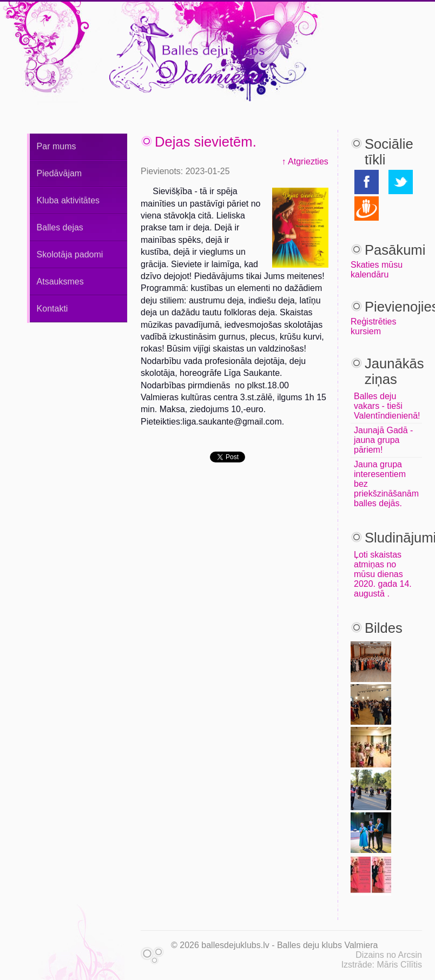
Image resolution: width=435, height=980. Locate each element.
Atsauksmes (60, 282)
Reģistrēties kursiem (373, 326)
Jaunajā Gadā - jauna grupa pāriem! (383, 440)
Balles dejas (60, 227)
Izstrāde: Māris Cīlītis (382, 965)
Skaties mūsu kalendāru (377, 270)
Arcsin (410, 955)
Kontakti (52, 309)
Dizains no (376, 955)
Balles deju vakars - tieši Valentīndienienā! (387, 406)
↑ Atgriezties (305, 161)
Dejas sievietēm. (206, 142)
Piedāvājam (60, 173)
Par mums (57, 146)
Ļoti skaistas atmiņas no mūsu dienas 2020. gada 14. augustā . (383, 574)
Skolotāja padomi (70, 254)
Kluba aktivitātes (68, 200)
